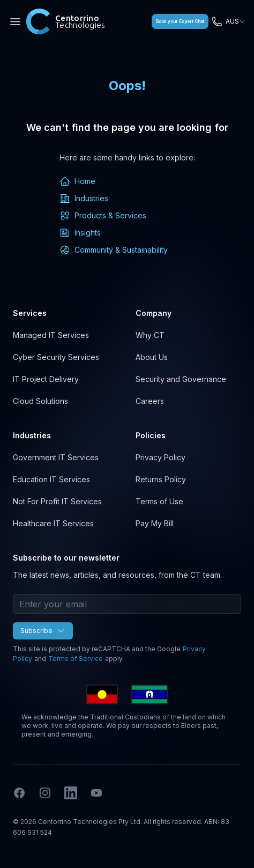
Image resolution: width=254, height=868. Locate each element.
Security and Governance (181, 379)
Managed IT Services (51, 335)
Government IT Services (56, 457)
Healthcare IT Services (53, 523)
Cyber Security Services (56, 357)
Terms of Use (159, 501)
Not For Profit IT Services (57, 501)
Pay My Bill (155, 523)
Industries (84, 198)
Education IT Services (51, 479)
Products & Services (103, 216)
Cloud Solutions (40, 401)
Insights (80, 233)
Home (77, 181)
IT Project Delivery (46, 379)
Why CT (150, 335)
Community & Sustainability (114, 250)
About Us (152, 357)
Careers (150, 401)
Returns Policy (161, 479)
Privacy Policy (160, 457)
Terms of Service (76, 659)
